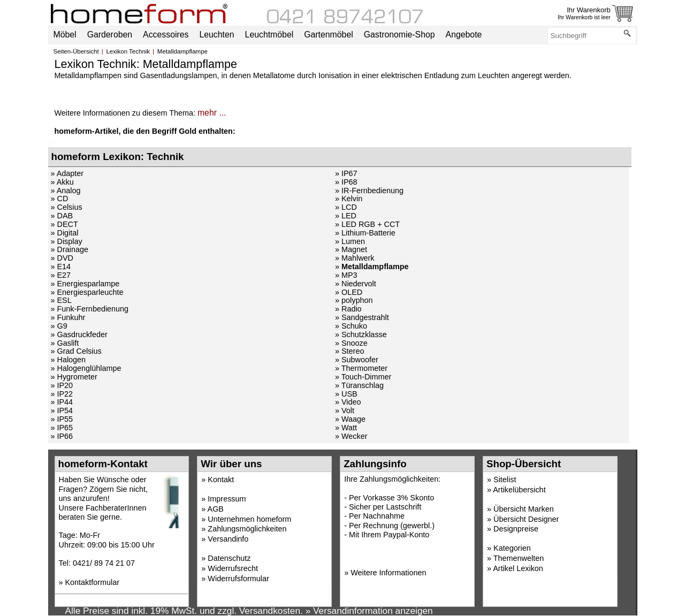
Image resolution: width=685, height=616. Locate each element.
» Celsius (67, 207)
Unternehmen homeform (249, 519)
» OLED (349, 292)
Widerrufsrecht (233, 568)
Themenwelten (519, 558)
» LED (346, 216)
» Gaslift (65, 343)
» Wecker (351, 436)
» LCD (346, 207)
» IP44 (62, 402)
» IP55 (62, 419)
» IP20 (62, 385)
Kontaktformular (93, 582)
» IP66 (62, 436)
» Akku (62, 182)
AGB (216, 509)
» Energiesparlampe (85, 284)
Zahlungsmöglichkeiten (247, 529)
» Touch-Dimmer (363, 377)
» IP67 (346, 173)
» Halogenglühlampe (86, 368)
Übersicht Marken (524, 509)
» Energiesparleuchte (87, 292)
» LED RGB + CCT (367, 224)
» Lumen (350, 241)
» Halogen (68, 360)
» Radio (348, 309)
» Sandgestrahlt (362, 317)
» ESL (61, 300)
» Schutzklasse (361, 334)
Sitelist (505, 480)
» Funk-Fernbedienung (90, 309)
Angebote (464, 35)
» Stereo (349, 351)
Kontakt (221, 480)
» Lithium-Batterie (365, 233)
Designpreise (516, 529)
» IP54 (62, 410)
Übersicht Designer (526, 519)
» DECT (64, 224)
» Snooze (351, 343)
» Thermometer (361, 368)
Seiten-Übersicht (76, 51)
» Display (67, 241)
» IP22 (62, 394)
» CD (60, 199)
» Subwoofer (357, 360)
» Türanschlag (359, 385)
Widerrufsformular (238, 579)
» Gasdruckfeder (79, 334)
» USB (346, 394)
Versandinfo (228, 539)
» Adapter (67, 173)
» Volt (345, 410)
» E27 (61, 275)
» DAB (62, 216)
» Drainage (70, 249)
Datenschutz (229, 558)
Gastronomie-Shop (399, 35)
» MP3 (346, 275)
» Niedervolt (356, 284)
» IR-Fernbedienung (369, 191)
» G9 (59, 326)
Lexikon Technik (128, 51)
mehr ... (212, 113)
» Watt (346, 428)
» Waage (350, 419)
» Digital (65, 233)
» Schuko (351, 326)
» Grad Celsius (76, 351)
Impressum (227, 499)
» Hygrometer (74, 377)
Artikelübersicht (519, 490)
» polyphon (354, 300)
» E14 (61, 267)
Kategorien (512, 548)
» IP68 (346, 182)
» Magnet (351, 249)
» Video (348, 402)
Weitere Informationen (388, 573)
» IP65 (62, 428)
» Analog (66, 191)
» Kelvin (349, 199)
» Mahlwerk (355, 258)
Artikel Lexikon (518, 568)
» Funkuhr (68, 317)
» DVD (62, 258)
